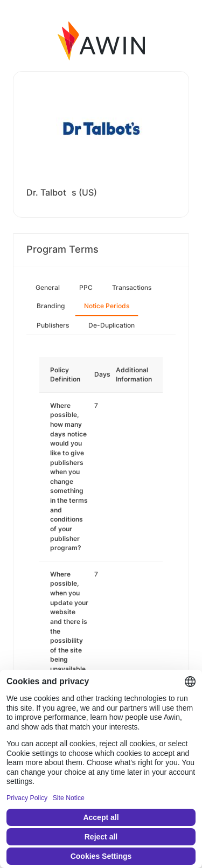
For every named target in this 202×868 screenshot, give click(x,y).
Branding (51, 306)
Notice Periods (107, 306)
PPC (86, 287)
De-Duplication (112, 325)
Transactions (132, 287)
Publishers (53, 325)
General (48, 287)
